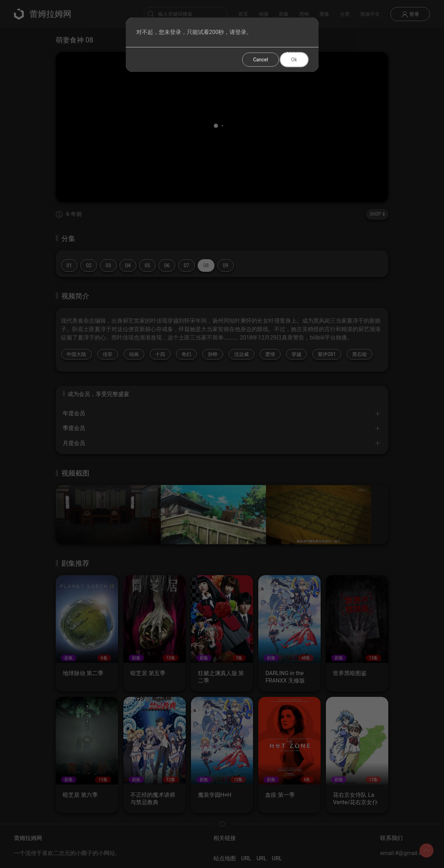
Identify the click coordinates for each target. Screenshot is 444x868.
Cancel (261, 60)
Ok (294, 60)
